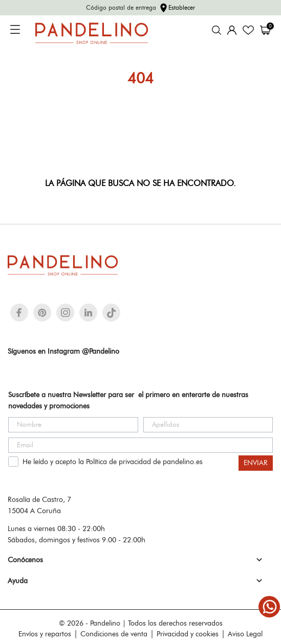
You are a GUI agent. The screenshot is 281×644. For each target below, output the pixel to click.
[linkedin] (88, 313)
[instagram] (66, 313)
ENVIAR (256, 463)
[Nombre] (73, 425)
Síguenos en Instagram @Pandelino (63, 351)
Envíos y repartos (45, 634)
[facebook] (19, 313)
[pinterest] (42, 313)
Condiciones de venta (114, 634)
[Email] (140, 445)
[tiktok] (111, 313)
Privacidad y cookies (188, 634)
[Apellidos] (208, 425)
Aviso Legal (245, 634)
